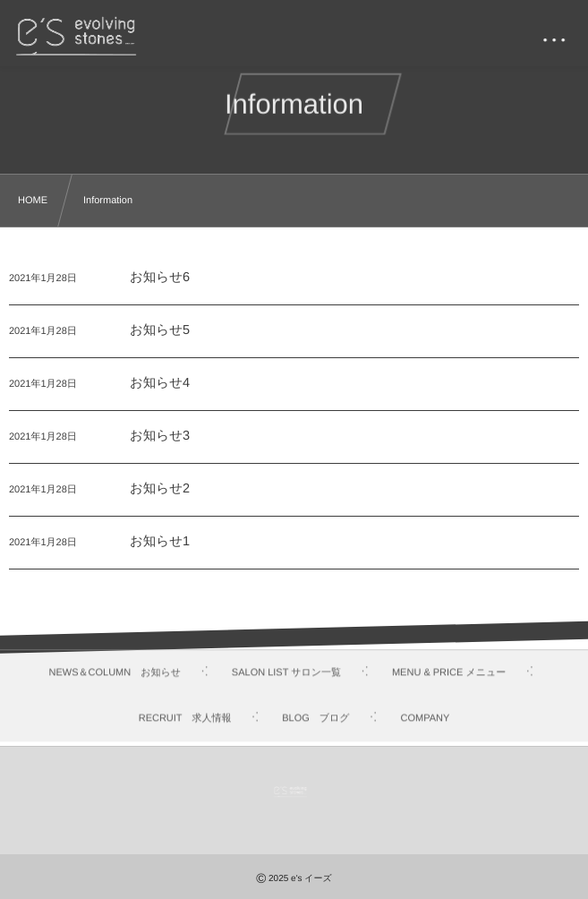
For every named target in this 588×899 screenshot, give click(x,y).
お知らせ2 (160, 490)
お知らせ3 (160, 437)
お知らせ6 (160, 278)
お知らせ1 (160, 543)
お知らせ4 (160, 384)
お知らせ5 (160, 331)
